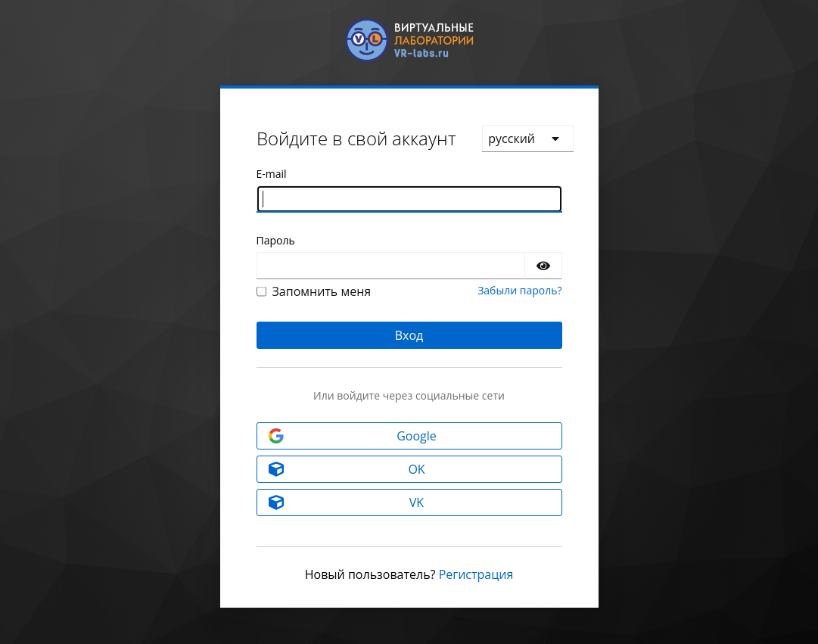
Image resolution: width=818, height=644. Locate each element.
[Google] (409, 436)
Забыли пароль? (519, 290)
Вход (409, 335)
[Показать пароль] (543, 266)
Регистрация (476, 574)
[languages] (528, 138)
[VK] (409, 502)
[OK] (409, 469)
